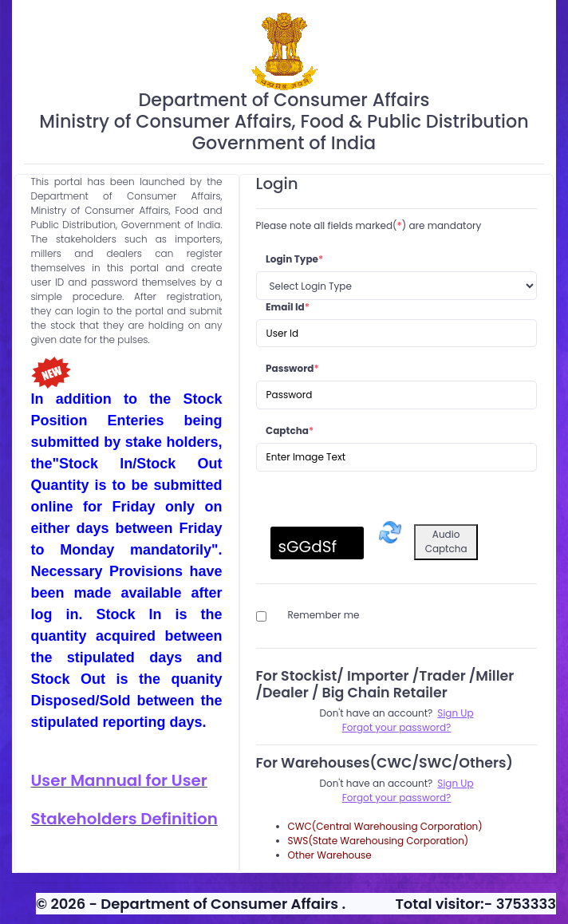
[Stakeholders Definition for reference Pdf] (127, 819)
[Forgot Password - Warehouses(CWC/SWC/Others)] (397, 798)
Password (292, 368)
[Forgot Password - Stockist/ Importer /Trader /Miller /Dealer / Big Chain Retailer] (397, 728)
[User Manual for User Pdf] (127, 781)
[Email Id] (397, 334)
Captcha (290, 430)
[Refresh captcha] (390, 532)
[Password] (397, 395)
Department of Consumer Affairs (221, 904)
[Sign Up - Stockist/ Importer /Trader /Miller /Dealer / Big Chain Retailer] (455, 713)
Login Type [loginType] (294, 259)
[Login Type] (397, 286)
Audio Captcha (446, 541)
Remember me (324, 615)
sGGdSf (308, 547)
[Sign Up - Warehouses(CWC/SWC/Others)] (455, 784)
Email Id (288, 307)
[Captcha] (397, 457)
